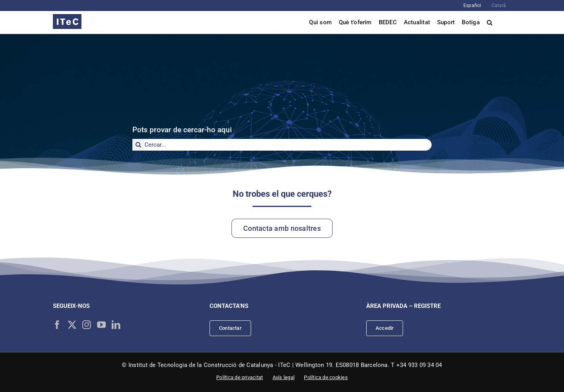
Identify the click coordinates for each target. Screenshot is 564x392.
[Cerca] (138, 145)
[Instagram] (87, 325)
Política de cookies (326, 377)
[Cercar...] (282, 145)
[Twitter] (72, 325)
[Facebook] (57, 325)
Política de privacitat (240, 377)
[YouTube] (101, 325)
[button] (490, 22)
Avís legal (284, 377)
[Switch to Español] (472, 5)
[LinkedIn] (116, 325)
